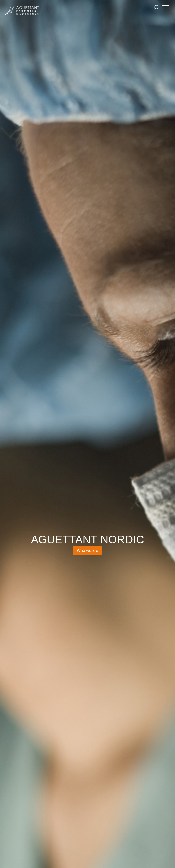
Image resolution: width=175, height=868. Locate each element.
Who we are (87, 550)
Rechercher (156, 8)
